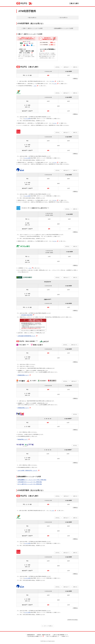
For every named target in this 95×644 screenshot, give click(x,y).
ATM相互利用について (24, 375)
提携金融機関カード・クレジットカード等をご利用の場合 (32, 480)
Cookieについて (65, 636)
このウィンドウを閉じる (47, 626)
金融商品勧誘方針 (31, 635)
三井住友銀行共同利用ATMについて (27, 336)
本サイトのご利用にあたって (53, 636)
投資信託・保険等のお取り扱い (44, 635)
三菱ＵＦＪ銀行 (74, 3)
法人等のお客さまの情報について (36, 636)
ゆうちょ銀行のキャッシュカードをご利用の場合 (30, 484)
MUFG (22, 3)
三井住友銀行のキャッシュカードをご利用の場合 (30, 482)
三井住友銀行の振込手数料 (27, 315)
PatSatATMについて (24, 439)
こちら (53, 81)
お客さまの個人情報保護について (61, 635)
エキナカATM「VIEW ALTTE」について (28, 470)
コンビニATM (27, 119)
